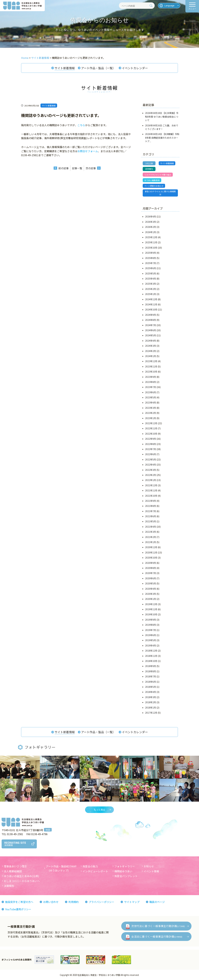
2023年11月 (151, 366)
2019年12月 (151, 604)
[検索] (151, 6)
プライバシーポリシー (101, 902)
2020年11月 (151, 552)
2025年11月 (151, 242)
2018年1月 (151, 708)
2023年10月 (151, 372)
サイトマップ (132, 902)
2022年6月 (151, 454)
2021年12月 (151, 485)
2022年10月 (151, 434)
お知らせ (149, 866)
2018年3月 (151, 697)
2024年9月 (151, 315)
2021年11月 (151, 490)
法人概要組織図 (13, 871)
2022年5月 (151, 459)
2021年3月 (151, 532)
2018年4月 (151, 692)
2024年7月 (151, 325)
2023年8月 (151, 382)
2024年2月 (151, 351)
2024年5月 (151, 335)
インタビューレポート (95, 871)
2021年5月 (151, 521)
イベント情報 (151, 871)
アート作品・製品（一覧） (98, 68)
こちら (81, 125)
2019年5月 (151, 640)
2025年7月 (151, 263)
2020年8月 (151, 568)
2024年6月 (151, 330)
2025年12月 (151, 237)
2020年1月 (151, 599)
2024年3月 (151, 346)
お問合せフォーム (88, 151)
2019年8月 (151, 625)
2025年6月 (151, 268)
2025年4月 (151, 279)
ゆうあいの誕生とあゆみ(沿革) (21, 876)
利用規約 (74, 902)
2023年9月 (151, 377)
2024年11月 (151, 304)
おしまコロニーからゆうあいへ (22, 881)
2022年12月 (151, 423)
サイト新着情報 (65, 68)
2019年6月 (151, 635)
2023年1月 (151, 418)
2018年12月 (151, 651)
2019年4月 (151, 645)
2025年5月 (151, 273)
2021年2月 (151, 537)
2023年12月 (151, 361)
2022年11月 (151, 428)
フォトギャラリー (125, 866)
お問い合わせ (51, 902)
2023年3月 (151, 408)
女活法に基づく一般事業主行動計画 (157, 936)
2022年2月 (151, 475)
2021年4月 (151, 527)
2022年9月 (151, 439)
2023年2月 (151, 413)
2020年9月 (151, 563)
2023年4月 (151, 402)
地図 (48, 830)
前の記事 (64, 168)
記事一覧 (77, 168)
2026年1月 (151, 232)
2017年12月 (151, 713)
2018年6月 (151, 682)
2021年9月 (151, 501)
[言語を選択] (169, 6)
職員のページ (157, 902)
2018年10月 (151, 661)
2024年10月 (151, 309)
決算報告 (9, 886)
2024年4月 (151, 341)
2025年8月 (151, 258)
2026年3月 (151, 222)
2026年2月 (151, 227)
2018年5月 (151, 687)
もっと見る (99, 810)
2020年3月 (151, 594)
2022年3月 (151, 470)
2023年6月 (151, 392)
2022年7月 (151, 449)
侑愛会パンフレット (126, 876)
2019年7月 (151, 630)
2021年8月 (151, 506)
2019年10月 (151, 614)
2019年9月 (151, 620)
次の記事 (91, 168)
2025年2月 (151, 289)
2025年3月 (151, 284)
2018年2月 (151, 702)
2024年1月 (151, 356)
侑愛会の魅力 (90, 866)
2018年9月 (151, 666)
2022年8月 (151, 444)
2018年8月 (151, 671)
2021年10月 (151, 496)
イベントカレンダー (135, 68)
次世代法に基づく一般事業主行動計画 (158, 926)
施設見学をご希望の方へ (19, 902)
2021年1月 (151, 542)
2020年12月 (151, 547)
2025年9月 (151, 253)
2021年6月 (151, 516)
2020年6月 (151, 578)
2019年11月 (151, 609)
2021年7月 (151, 511)
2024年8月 (151, 320)
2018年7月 (151, 676)
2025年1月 (151, 294)
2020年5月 (151, 583)
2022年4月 (151, 465)
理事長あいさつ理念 (15, 866)
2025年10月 (151, 248)
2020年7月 (151, 573)
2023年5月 (151, 397)
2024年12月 (151, 299)
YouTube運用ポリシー (18, 909)
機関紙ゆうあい (123, 871)
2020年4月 (151, 589)
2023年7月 (151, 387)
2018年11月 (151, 656)
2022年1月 (151, 480)
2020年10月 (151, 558)
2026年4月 (151, 216)
